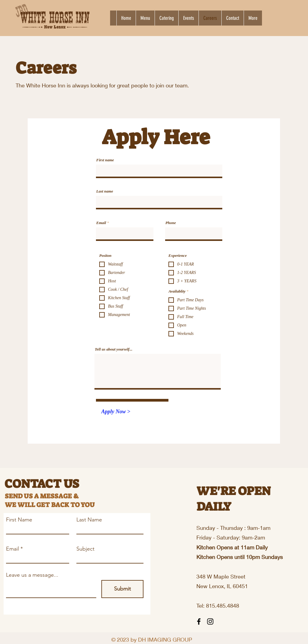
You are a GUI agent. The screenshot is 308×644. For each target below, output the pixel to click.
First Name (19, 520)
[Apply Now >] (116, 412)
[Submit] (122, 589)
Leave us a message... (32, 575)
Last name (105, 191)
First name (105, 160)
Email (101, 223)
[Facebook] (199, 621)
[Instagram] (210, 621)
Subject (85, 549)
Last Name (89, 520)
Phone (171, 223)
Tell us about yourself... (114, 349)
